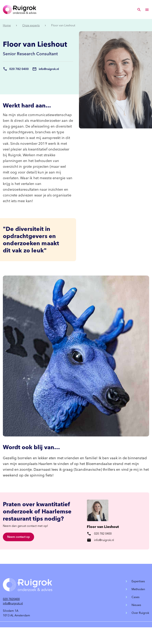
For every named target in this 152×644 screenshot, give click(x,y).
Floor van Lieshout (103, 527)
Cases (135, 597)
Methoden (138, 589)
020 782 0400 (19, 69)
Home (7, 25)
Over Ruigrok (140, 613)
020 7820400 (11, 599)
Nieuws (136, 605)
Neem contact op (18, 537)
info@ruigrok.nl (49, 69)
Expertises (138, 581)
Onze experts (31, 25)
